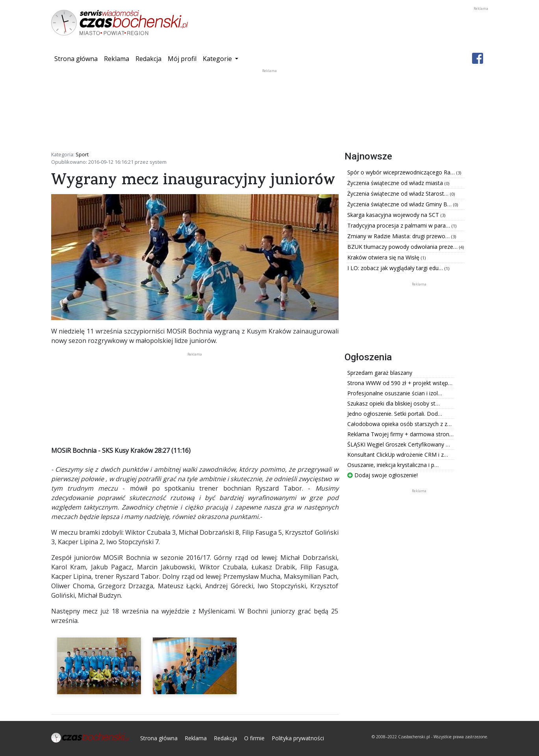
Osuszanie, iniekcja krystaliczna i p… (393, 465)
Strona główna (78, 58)
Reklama (117, 59)
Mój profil (182, 59)
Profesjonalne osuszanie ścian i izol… (395, 393)
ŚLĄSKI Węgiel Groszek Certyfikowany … (399, 444)
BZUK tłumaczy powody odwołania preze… (403, 247)
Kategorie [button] (218, 59)
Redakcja (148, 59)
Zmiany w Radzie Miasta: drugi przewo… (399, 236)
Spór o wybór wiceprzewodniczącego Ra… (402, 172)
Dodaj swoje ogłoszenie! (382, 475)
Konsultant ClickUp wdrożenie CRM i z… (398, 455)
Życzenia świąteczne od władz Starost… (399, 194)
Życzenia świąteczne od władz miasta (396, 183)
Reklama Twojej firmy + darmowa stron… (400, 434)
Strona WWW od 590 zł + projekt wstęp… (400, 383)
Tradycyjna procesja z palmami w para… (399, 225)
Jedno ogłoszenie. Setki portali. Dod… (395, 414)
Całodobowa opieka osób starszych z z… (399, 424)
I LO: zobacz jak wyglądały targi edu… (396, 268)
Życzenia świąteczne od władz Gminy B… (400, 204)
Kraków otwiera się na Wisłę (384, 257)
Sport (82, 154)
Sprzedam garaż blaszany (380, 373)
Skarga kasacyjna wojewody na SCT (394, 215)
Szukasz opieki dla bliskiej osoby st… (394, 403)
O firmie (254, 738)
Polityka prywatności (298, 738)
